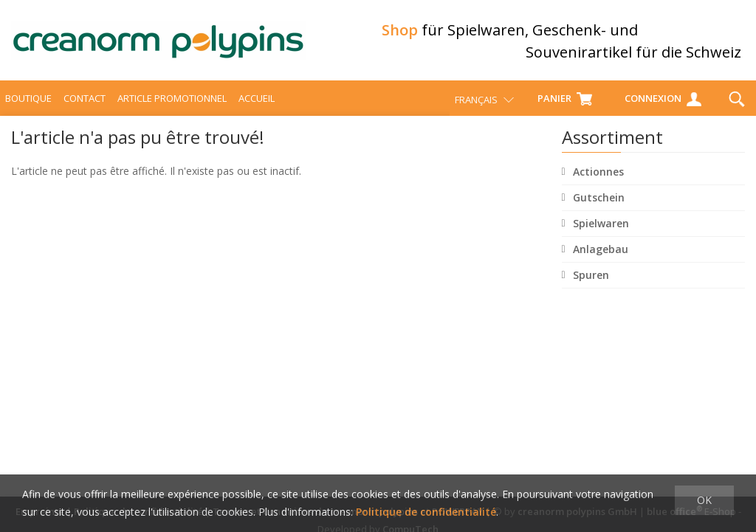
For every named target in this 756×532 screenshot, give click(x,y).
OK (704, 500)
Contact (85, 100)
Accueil (257, 100)
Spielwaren (601, 225)
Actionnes (598, 174)
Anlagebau (601, 251)
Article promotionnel (172, 100)
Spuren (591, 277)
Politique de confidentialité (426, 512)
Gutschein (599, 200)
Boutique (28, 100)
